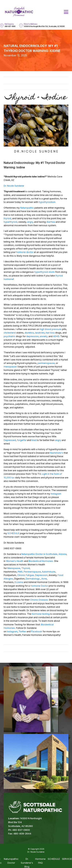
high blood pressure (51, 329)
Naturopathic (27, 208)
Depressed (10, 440)
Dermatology (33, 579)
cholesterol (10, 333)
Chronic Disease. (39, 600)
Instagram (56, 494)
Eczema (19, 582)
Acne (44, 579)
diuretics (29, 333)
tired (34, 440)
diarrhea (51, 222)
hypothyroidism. (47, 202)
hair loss (50, 333)
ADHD (56, 336)
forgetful (22, 440)
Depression (41, 575)
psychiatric (9, 336)
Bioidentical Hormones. (41, 561)
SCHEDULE (13, 533)
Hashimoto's (57, 453)
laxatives (40, 333)
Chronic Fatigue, (26, 575)
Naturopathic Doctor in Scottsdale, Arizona (44, 554)
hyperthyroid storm (45, 272)
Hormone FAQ (40, 861)
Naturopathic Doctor (11, 861)
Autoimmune (49, 572)
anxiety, (44, 336)
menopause (10, 367)
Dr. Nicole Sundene (14, 186)
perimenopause (46, 363)
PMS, (20, 572)
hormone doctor (25, 252)
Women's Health (15, 561)
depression (32, 336)
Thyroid (26, 568)
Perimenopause (32, 572)
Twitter (22, 631)
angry (30, 222)
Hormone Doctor (39, 586)
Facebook (37, 631)
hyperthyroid (10, 222)
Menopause (14, 568)
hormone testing (41, 614)
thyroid (7, 218)
